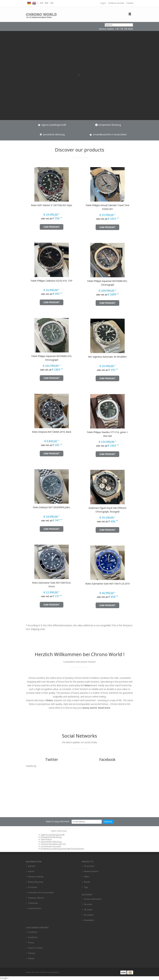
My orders (88, 904)
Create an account (116, 3)
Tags (86, 887)
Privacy (31, 943)
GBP (47, 3)
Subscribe (108, 822)
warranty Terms (35, 908)
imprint (31, 871)
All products (89, 866)
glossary (32, 866)
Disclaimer (33, 887)
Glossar (31, 959)
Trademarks (33, 903)
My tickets (88, 910)
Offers (87, 877)
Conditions (33, 932)
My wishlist (89, 915)
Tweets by (31, 766)
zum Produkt (52, 227)
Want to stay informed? (58, 821)
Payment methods (36, 877)
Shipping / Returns (36, 898)
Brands (87, 882)
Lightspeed (54, 972)
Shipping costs (38, 629)
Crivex (36, 972)
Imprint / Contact (35, 948)
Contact (130, 3)
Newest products (91, 871)
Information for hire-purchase (41, 893)
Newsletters (89, 920)
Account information (93, 899)
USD (52, 3)
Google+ (4, 978)
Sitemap (32, 953)
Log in (103, 3)
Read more (104, 708)
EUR (42, 3)
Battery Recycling (35, 882)
